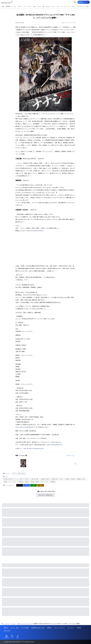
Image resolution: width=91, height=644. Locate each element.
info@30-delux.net (56, 442)
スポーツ (20, 6)
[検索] (75, 2)
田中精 (32, 482)
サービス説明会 (25, 628)
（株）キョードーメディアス (68, 23)
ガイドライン (71, 628)
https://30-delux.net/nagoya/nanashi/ (34, 448)
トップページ (5, 624)
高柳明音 (53, 482)
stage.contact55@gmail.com (28, 427)
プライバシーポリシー (60, 628)
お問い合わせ (7, 631)
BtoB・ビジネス (37, 6)
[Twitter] (12, 637)
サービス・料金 (15, 628)
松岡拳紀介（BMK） (81, 479)
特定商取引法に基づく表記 (38, 628)
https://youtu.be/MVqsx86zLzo (35, 231)
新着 (3, 6)
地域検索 (8, 6)
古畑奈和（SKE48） (45, 479)
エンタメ (14, 6)
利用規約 (49, 628)
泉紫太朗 (21, 482)
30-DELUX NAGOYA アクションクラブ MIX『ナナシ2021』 (17, 479)
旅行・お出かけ (46, 6)
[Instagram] (7, 637)
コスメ (74, 6)
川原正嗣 (67, 479)
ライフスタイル (81, 6)
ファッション (67, 6)
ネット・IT (59, 6)
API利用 (79, 628)
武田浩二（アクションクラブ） (10, 482)
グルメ (53, 6)
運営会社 (6, 628)
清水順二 (27, 482)
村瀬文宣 (73, 479)
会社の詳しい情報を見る (46, 495)
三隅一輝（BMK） (35, 479)
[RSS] (18, 637)
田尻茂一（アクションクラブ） (42, 482)
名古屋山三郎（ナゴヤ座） (57, 479)
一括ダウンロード (70, 456)
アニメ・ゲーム (28, 6)
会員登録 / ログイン (84, 2)
